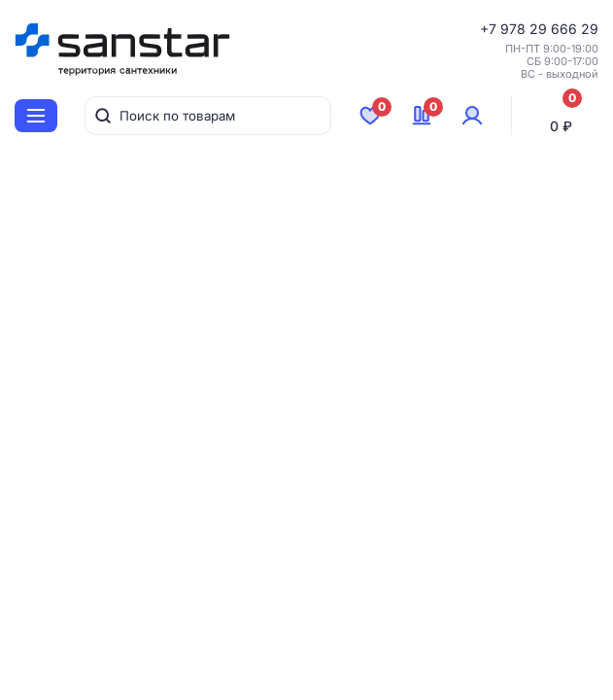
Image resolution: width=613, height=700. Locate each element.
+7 (490, 29)
